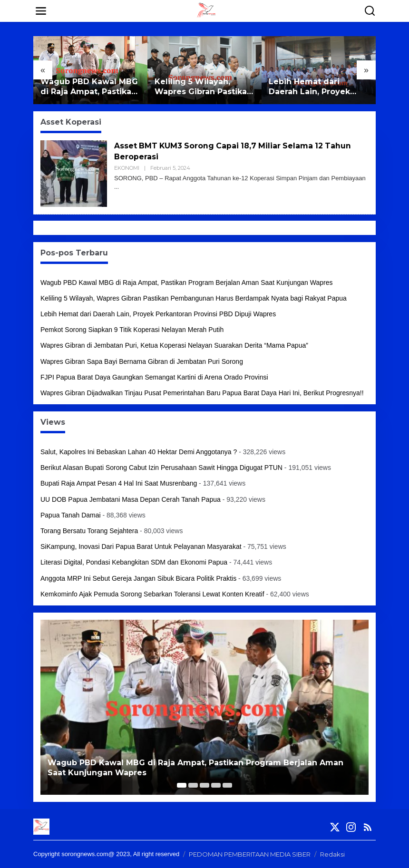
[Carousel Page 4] (216, 785)
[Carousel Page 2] (193, 785)
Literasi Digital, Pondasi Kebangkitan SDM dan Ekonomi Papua (134, 562)
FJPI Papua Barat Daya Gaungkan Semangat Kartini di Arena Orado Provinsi (154, 377)
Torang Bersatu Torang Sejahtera (89, 531)
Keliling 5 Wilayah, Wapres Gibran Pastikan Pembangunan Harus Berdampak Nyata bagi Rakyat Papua (203, 87)
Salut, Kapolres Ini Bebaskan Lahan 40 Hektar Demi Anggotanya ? (139, 452)
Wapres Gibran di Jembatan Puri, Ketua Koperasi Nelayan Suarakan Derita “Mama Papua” (174, 345)
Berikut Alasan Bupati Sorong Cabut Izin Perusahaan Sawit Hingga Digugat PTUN (161, 468)
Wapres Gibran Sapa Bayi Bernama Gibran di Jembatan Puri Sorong (142, 361)
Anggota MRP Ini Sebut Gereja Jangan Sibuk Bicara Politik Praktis (138, 578)
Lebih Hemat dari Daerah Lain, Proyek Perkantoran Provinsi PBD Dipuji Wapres (311, 87)
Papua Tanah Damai (71, 515)
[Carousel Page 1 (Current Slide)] (182, 785)
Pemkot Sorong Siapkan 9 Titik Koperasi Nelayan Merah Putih (132, 330)
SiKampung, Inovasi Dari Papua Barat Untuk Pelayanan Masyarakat (141, 546)
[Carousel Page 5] (227, 785)
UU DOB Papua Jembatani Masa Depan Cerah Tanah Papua (131, 499)
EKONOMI (127, 168)
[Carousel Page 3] (204, 785)
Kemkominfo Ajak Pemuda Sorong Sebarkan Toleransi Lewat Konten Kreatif (152, 594)
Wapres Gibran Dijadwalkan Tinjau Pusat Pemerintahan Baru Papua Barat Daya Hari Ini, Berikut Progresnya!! (202, 393)
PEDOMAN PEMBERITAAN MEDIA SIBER (250, 854)
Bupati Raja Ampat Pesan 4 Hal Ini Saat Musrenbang (119, 483)
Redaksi (332, 854)
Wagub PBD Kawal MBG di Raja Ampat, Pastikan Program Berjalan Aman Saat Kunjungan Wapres (90, 87)
